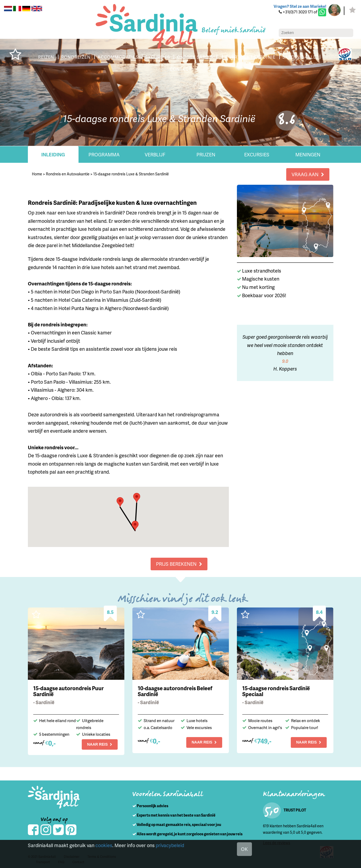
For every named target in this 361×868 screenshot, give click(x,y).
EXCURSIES (177, 57)
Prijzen (206, 154)
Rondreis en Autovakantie (68, 174)
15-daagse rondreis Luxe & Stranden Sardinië (131, 174)
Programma (104, 154)
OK (244, 849)
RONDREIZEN (93, 57)
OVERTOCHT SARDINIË (275, 57)
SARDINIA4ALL (166, 69)
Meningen (308, 154)
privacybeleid (170, 845)
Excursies (257, 154)
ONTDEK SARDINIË (219, 57)
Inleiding (53, 154)
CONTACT (201, 69)
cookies (103, 845)
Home (37, 174)
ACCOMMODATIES (136, 57)
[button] (137, 498)
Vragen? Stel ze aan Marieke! (299, 6)
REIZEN (62, 57)
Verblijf (155, 154)
